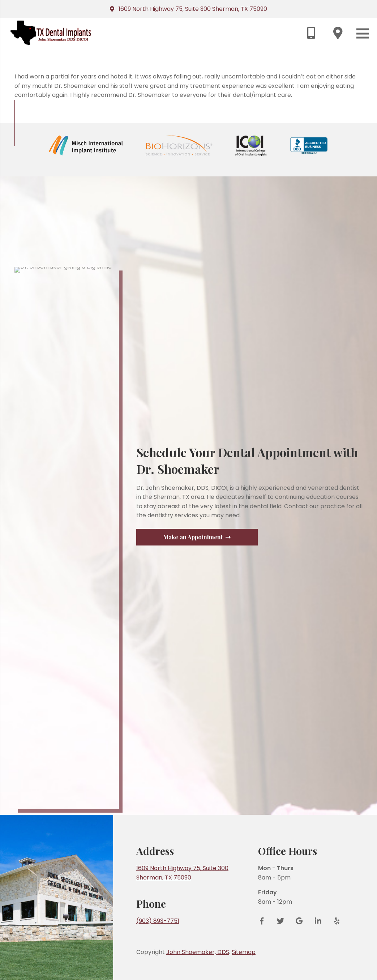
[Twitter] (280, 921)
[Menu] (363, 33)
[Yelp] (334, 921)
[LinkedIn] (318, 921)
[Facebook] (264, 921)
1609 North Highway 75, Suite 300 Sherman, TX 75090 (193, 9)
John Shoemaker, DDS (198, 952)
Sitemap (244, 952)
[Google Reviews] (299, 921)
